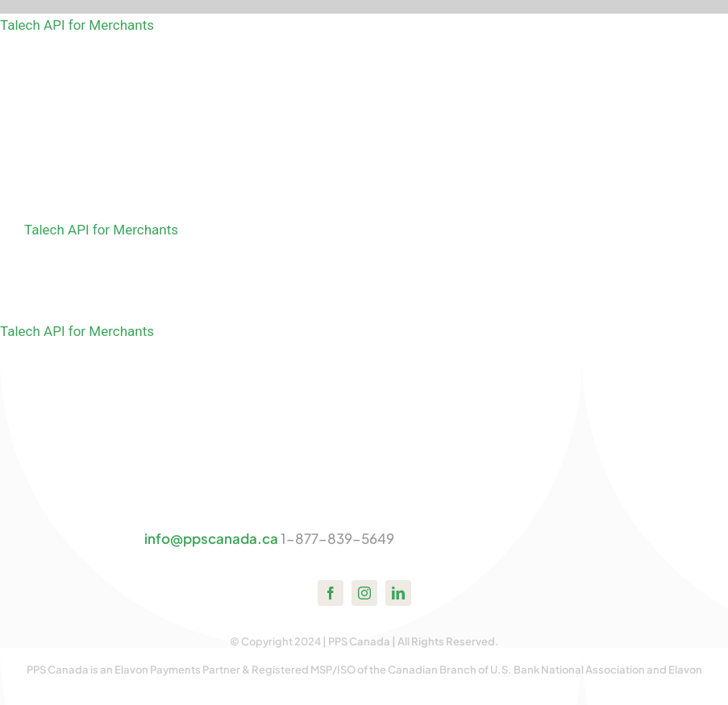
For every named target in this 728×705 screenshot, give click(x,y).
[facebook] (331, 593)
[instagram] (364, 593)
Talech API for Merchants (77, 25)
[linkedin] (398, 593)
